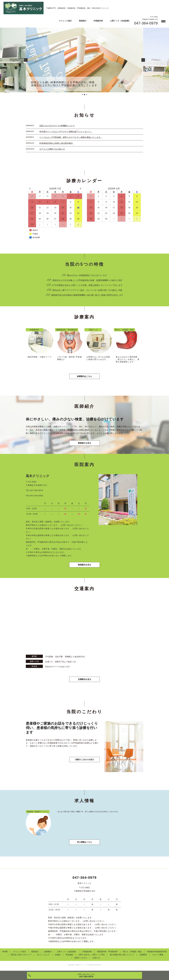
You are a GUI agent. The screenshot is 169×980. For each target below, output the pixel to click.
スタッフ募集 (158, 955)
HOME (5, 952)
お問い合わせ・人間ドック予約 (92, 955)
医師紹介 (83, 21)
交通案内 (143, 955)
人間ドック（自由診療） (120, 21)
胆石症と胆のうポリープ (21, 955)
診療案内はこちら (84, 376)
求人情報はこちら (84, 842)
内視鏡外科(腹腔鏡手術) (157, 952)
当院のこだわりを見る (84, 760)
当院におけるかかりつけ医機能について (57, 126)
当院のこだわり (81, 958)
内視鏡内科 (98, 21)
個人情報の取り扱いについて (122, 955)
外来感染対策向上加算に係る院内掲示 (56, 143)
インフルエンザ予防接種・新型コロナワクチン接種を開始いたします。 (71, 137)
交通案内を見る (84, 679)
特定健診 (69, 955)
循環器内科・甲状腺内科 (107, 952)
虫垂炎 (58, 955)
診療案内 (48, 952)
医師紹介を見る (84, 443)
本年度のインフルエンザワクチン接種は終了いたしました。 (66, 132)
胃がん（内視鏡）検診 (132, 952)
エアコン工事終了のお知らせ (52, 149)
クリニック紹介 (65, 21)
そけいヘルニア (43, 955)
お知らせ (96, 958)
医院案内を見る (84, 565)
